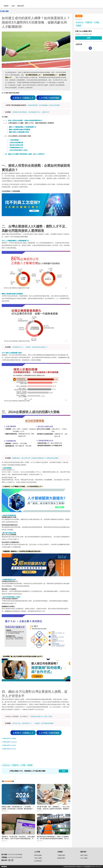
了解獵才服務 (61, 855)
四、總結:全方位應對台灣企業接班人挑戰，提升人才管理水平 (25, 154)
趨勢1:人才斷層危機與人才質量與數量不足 (23, 127)
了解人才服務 (38, 858)
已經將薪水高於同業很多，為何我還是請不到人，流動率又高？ (31, 112)
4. (16, 148)
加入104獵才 (84, 858)
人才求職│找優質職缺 (49, 98)
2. (16, 142)
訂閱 (89, 38)
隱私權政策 (4, 867)
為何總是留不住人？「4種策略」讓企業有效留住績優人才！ (30, 347)
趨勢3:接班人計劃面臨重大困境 (19, 132)
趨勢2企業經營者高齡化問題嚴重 (19, 129)
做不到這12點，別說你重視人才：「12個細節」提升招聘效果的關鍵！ (33, 723)
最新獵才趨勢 (61, 858)
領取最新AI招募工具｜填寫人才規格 (41, 716)
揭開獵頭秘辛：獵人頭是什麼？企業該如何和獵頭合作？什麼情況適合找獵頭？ (36, 458)
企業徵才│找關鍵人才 (23, 98)
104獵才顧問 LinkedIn (9, 745)
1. (14, 140)
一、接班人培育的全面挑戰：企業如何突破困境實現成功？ (24, 120)
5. (18, 150)
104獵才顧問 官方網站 (9, 738)
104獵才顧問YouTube (9, 749)
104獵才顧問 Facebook (9, 742)
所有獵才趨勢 (4, 11)
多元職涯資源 (38, 861)
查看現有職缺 (38, 855)
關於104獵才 (84, 855)
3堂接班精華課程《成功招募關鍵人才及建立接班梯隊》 (44, 105)
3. (16, 145)
